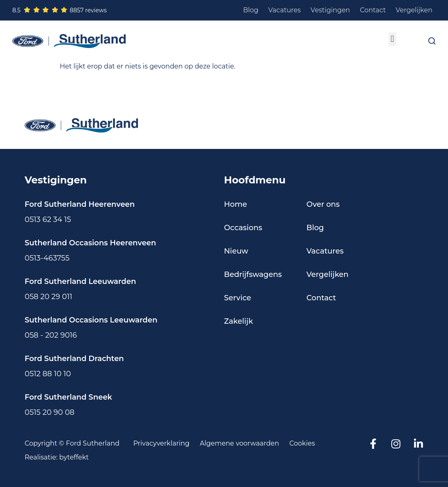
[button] (392, 39)
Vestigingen (330, 10)
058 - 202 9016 (51, 335)
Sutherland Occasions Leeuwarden (91, 320)
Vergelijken (414, 10)
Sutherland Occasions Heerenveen (90, 243)
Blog (251, 10)
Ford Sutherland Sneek (68, 397)
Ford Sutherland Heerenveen (80, 204)
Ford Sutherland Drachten (74, 359)
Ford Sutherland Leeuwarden (80, 281)
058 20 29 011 (48, 297)
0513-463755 (47, 258)
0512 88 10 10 (48, 374)
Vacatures (284, 10)
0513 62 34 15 (48, 219)
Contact (373, 10)
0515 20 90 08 (49, 412)
